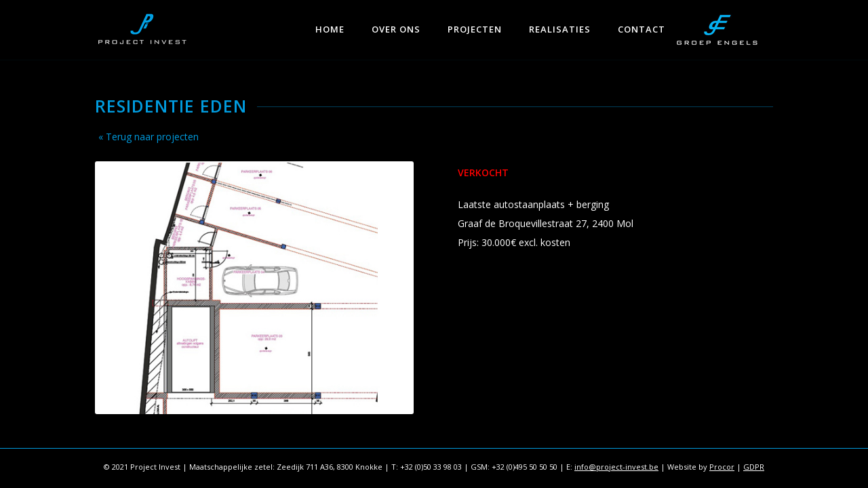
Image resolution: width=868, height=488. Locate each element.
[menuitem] (330, 23)
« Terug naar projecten (149, 137)
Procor (722, 467)
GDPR (754, 467)
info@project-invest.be (616, 467)
